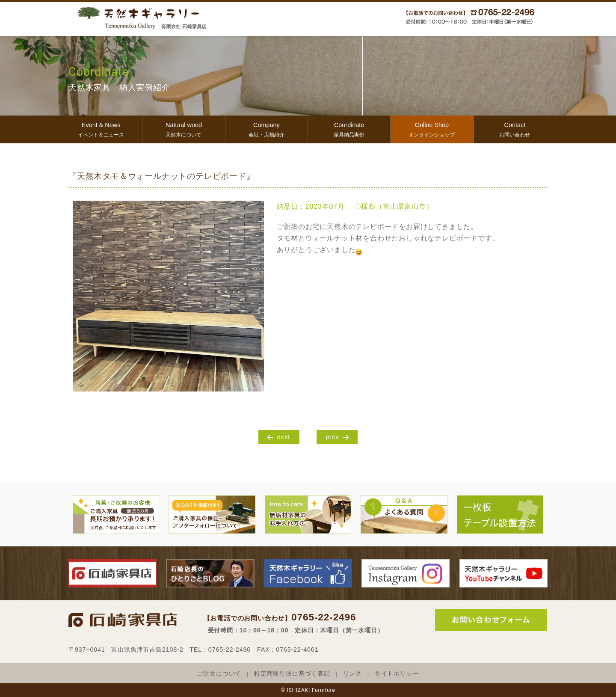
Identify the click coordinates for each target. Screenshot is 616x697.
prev (332, 437)
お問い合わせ (515, 129)
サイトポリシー (397, 674)
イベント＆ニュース (101, 129)
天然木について (184, 129)
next (284, 437)
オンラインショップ (432, 129)
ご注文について (219, 674)
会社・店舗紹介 (267, 129)
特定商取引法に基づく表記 (292, 674)
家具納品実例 (349, 129)
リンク (352, 674)
